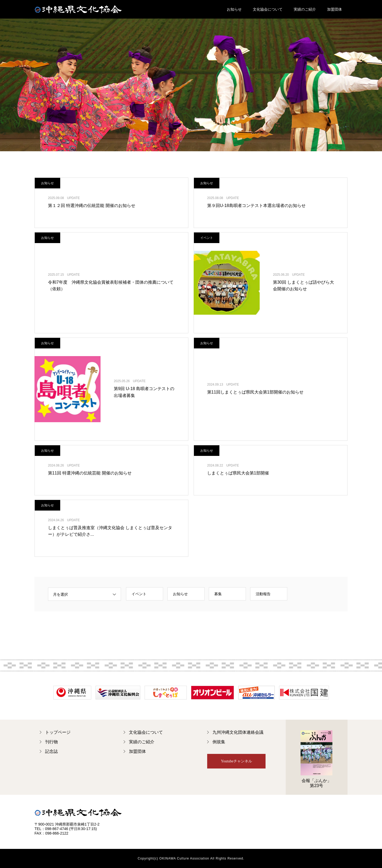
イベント (139, 594)
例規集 (219, 742)
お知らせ (234, 9)
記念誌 (51, 751)
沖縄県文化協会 (78, 9)
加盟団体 (335, 9)
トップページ (58, 732)
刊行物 (51, 742)
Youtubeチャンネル (236, 761)
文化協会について (268, 9)
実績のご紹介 (305, 9)
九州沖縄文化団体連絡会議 (238, 732)
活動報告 (263, 594)
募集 (218, 594)
